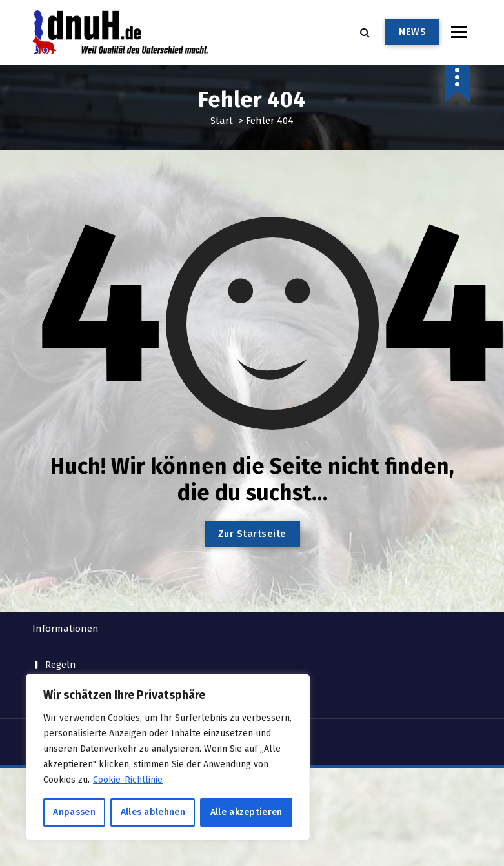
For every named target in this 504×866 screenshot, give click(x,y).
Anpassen (74, 812)
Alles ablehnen (153, 812)
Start (222, 120)
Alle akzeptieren (247, 812)
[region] (168, 757)
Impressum (70, 618)
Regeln (61, 596)
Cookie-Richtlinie (128, 780)
